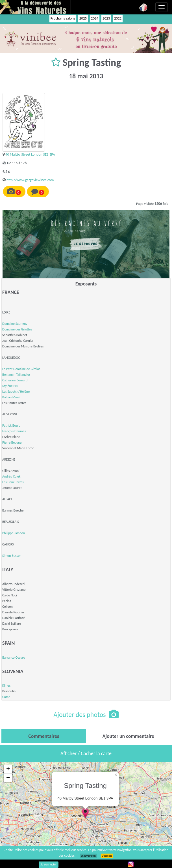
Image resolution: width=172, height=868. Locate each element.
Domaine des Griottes (17, 329)
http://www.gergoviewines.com (30, 180)
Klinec (6, 686)
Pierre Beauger (12, 442)
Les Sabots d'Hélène (16, 392)
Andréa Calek (11, 476)
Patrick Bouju (11, 426)
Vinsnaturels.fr (35, 7)
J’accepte (107, 856)
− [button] (8, 778)
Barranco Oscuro (14, 658)
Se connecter (49, 864)
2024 (95, 18)
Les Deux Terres (13, 482)
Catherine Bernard (15, 380)
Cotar (6, 697)
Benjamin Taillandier (16, 375)
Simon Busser (12, 556)
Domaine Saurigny (15, 324)
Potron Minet (11, 397)
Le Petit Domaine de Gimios (21, 369)
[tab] (44, 736)
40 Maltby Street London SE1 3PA (30, 154)
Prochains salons (63, 18)
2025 (83, 18)
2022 (118, 18)
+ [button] (8, 770)
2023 (106, 18)
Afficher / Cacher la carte (86, 753)
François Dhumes (14, 431)
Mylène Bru (10, 386)
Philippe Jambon (14, 533)
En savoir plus (88, 856)
